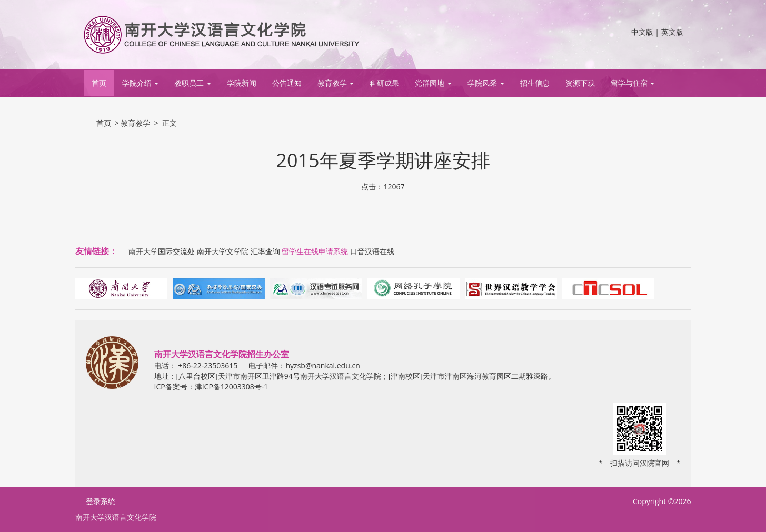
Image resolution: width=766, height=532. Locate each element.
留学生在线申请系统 (315, 251)
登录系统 (101, 501)
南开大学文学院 (223, 251)
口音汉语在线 (372, 251)
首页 (99, 83)
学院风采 (486, 83)
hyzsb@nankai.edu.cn (322, 365)
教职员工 (193, 83)
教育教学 (336, 83)
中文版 (642, 32)
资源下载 (580, 83)
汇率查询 (265, 251)
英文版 (672, 32)
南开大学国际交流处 (162, 251)
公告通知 (287, 83)
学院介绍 (141, 83)
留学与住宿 (633, 83)
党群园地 (433, 83)
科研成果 (384, 83)
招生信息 (535, 83)
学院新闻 (242, 83)
